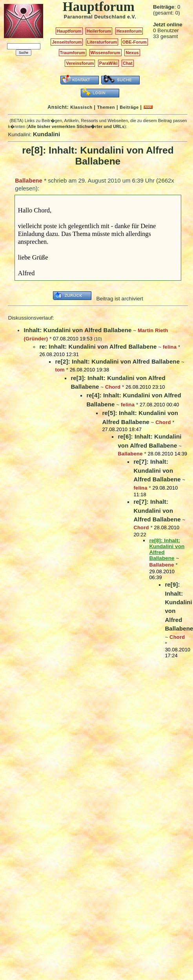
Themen (106, 107)
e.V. (132, 17)
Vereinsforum (80, 63)
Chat (128, 63)
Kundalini (46, 134)
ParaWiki (108, 63)
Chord (113, 387)
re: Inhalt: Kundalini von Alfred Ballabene (98, 346)
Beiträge (129, 107)
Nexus (132, 53)
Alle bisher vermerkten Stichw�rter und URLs (76, 126)
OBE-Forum (135, 42)
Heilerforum (99, 31)
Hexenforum (129, 31)
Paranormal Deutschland (95, 17)
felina (170, 347)
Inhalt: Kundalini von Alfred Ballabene (77, 330)
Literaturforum (102, 42)
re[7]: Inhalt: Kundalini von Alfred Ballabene (157, 470)
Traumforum (73, 53)
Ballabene (29, 181)
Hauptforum (69, 31)
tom (60, 370)
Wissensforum (106, 53)
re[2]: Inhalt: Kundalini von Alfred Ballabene (117, 361)
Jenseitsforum (67, 42)
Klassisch (81, 107)
